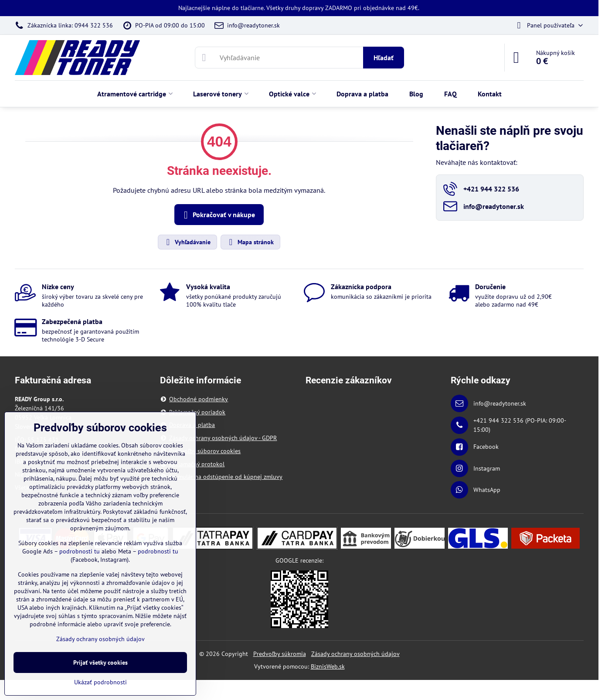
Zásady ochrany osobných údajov (355, 654)
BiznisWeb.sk (328, 666)
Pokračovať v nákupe (218, 215)
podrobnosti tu (80, 551)
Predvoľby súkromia (280, 654)
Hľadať (384, 58)
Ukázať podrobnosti (100, 682)
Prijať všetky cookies (100, 662)
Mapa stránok (250, 242)
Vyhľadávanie (187, 242)
